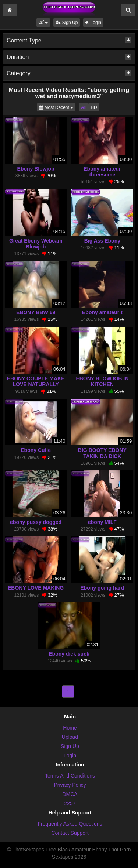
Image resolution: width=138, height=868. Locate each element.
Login (93, 23)
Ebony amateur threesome (102, 172)
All (84, 107)
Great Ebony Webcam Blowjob (36, 244)
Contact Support (70, 833)
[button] (43, 23)
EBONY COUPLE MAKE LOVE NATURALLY (36, 381)
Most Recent (57, 107)
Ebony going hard (102, 588)
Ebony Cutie (36, 450)
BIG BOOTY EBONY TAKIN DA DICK (102, 453)
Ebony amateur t (102, 312)
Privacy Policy (70, 785)
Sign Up (67, 23)
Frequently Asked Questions (70, 824)
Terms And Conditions (70, 776)
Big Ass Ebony (102, 241)
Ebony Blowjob (36, 169)
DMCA (70, 794)
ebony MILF (102, 522)
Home (70, 728)
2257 (70, 803)
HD (94, 107)
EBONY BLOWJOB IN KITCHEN (102, 381)
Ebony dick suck (69, 654)
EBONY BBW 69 (36, 312)
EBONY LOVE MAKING (36, 588)
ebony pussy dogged (36, 522)
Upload (70, 737)
